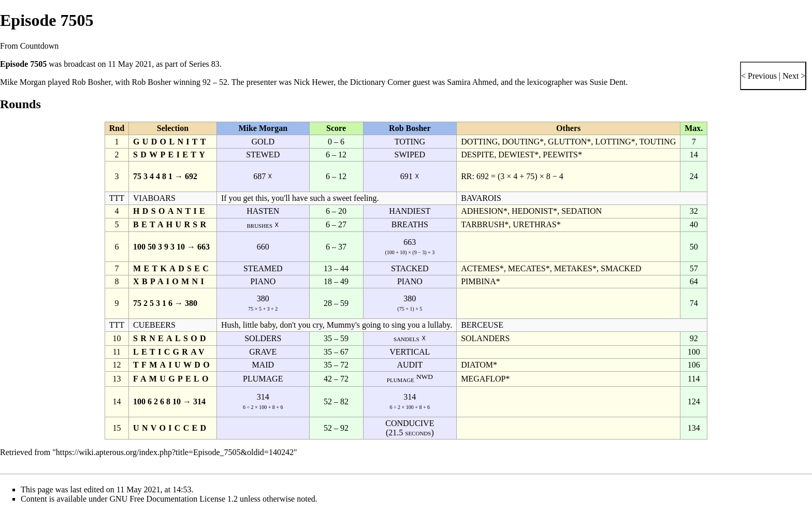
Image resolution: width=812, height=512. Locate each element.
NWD (425, 377)
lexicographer (550, 82)
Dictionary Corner (380, 82)
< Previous (759, 76)
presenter (262, 82)
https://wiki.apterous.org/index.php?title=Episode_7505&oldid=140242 (175, 452)
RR (466, 176)
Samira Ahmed (472, 82)
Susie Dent (607, 82)
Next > (793, 76)
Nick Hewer (314, 82)
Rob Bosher (91, 82)
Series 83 (204, 64)
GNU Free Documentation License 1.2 (174, 499)
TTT (117, 198)
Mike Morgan (23, 82)
